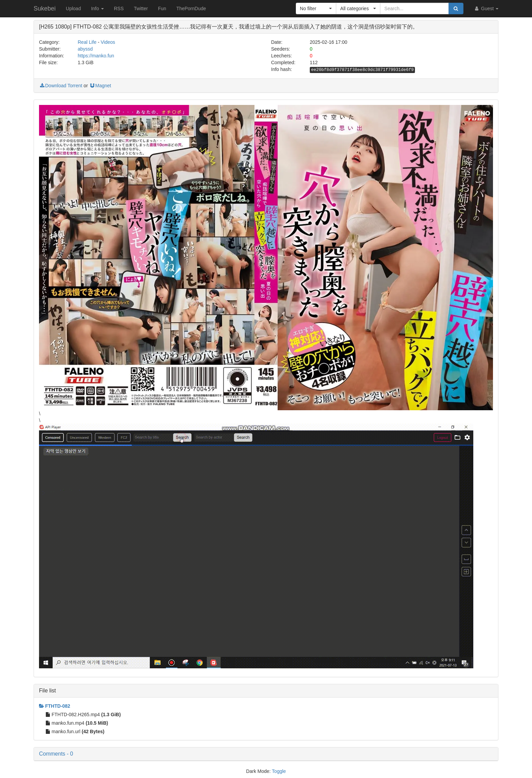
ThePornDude (191, 8)
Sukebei (45, 8)
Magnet (100, 86)
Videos (108, 42)
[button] (316, 8)
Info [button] (97, 8)
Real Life (87, 42)
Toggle (279, 771)
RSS (119, 8)
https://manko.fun (96, 56)
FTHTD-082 (55, 706)
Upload (73, 8)
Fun (162, 8)
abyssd (85, 49)
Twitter (141, 8)
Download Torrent (61, 86)
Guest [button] (486, 8)
